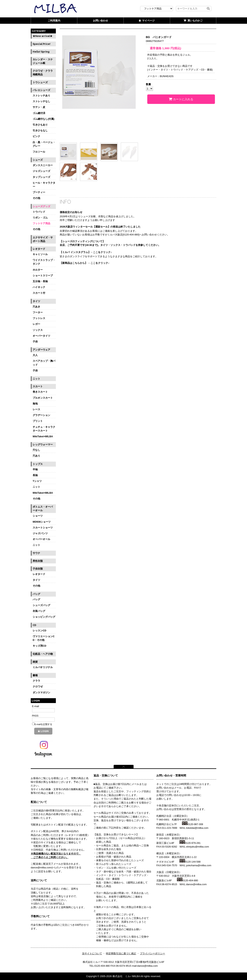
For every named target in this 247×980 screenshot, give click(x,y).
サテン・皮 (39, 107)
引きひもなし (40, 130)
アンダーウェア (41, 350)
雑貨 (35, 662)
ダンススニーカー (43, 165)
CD (34, 625)
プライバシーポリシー (152, 953)
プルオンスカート (43, 398)
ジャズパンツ (40, 533)
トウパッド (39, 212)
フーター (38, 312)
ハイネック (39, 287)
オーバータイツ (41, 336)
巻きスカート (40, 392)
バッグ (36, 594)
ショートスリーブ (43, 276)
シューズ (38, 160)
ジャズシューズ (41, 171)
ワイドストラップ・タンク (44, 262)
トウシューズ (40, 82)
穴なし (36, 450)
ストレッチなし (41, 101)
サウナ (36, 553)
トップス (38, 464)
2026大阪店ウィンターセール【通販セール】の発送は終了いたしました (100, 227)
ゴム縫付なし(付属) (44, 119)
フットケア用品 (41, 223)
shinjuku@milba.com (198, 847)
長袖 (35, 475)
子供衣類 (38, 569)
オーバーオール (41, 539)
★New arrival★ (43, 36)
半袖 (35, 469)
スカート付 (39, 293)
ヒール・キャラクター (44, 185)
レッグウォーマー (43, 445)
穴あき (36, 307)
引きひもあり (40, 125)
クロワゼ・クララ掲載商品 (43, 73)
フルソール (39, 152)
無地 (35, 404)
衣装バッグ (39, 611)
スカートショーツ (43, 528)
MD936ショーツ (42, 522)
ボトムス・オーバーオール (43, 509)
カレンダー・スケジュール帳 (43, 61)
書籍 (35, 675)
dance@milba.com (196, 884)
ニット (36, 379)
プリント (38, 421)
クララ (36, 681)
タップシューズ (41, 177)
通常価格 (154, 48)
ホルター (38, 270)
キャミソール (40, 254)
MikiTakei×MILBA (43, 436)
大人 (35, 355)
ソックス (38, 330)
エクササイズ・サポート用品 (43, 239)
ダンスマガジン (41, 693)
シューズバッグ (41, 605)
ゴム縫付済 (39, 113)
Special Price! (42, 44)
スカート (38, 386)
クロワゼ (38, 687)
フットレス (39, 318)
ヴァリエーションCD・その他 (44, 638)
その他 (36, 198)
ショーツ (38, 516)
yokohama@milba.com (199, 865)
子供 (35, 342)
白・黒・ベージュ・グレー (44, 144)
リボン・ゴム (40, 218)
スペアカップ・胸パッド (44, 363)
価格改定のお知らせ (71, 212)
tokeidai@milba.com (197, 828)
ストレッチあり (41, 96)
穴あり (36, 456)
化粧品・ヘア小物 (43, 654)
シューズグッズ (41, 206)
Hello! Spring (41, 52)
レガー (36, 324)
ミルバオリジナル (43, 667)
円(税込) (172, 48)
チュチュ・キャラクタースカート (44, 429)
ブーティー (39, 192)
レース (36, 409)
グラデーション (41, 415)
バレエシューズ (41, 90)
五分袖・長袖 (40, 281)
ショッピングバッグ (44, 617)
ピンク (36, 136)
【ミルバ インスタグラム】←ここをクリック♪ (86, 252)
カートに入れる (181, 99)
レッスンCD (39, 631)
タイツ (36, 301)
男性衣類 (38, 561)
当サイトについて (92, 953)
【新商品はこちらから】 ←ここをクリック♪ (85, 263)
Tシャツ (37, 481)
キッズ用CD (39, 646)
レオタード (39, 249)
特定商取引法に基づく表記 (121, 953)
